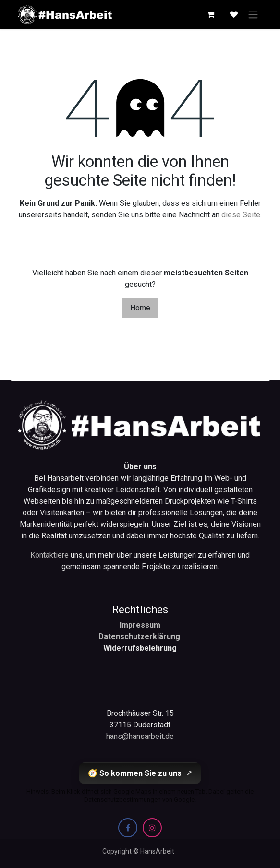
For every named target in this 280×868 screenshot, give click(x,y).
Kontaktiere (50, 555)
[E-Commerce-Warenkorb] (211, 14)
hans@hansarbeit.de (140, 736)
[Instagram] (152, 828)
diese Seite (241, 215)
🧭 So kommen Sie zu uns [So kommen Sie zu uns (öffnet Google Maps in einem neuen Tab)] (140, 773)
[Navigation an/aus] (253, 15)
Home (140, 308)
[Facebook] (128, 828)
